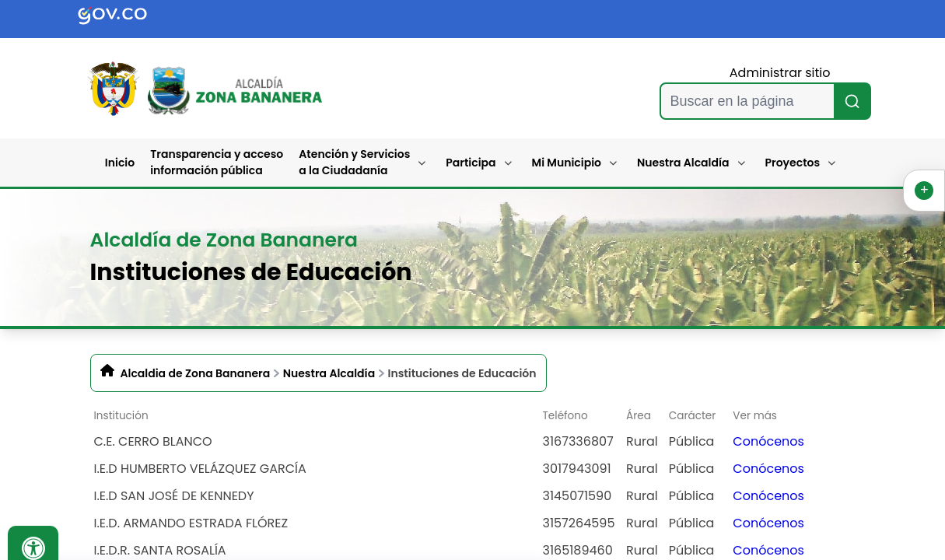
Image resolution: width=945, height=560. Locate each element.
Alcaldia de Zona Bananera (196, 373)
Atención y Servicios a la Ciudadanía (354, 162)
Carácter (693, 416)
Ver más (755, 416)
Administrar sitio (780, 73)
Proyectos (793, 163)
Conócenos (768, 441)
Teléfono (565, 416)
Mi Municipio (567, 163)
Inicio (120, 163)
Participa (471, 163)
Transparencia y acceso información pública (217, 162)
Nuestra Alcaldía (683, 163)
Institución (121, 416)
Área (639, 416)
